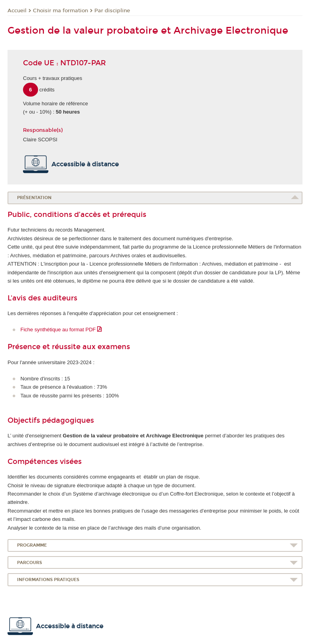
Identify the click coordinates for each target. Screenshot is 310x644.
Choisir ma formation (60, 11)
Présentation (34, 198)
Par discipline (112, 11)
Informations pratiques (48, 580)
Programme (32, 545)
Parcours (30, 563)
